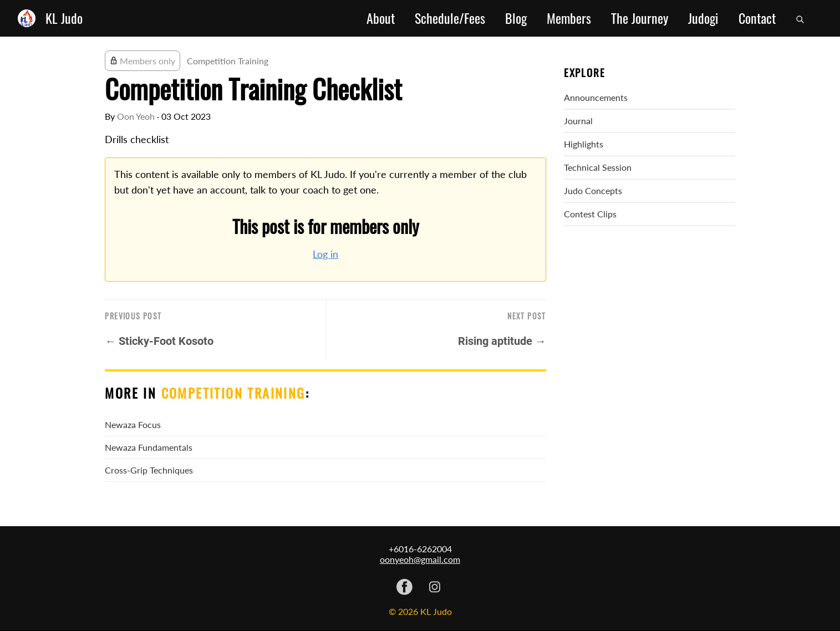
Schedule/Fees (450, 18)
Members (569, 18)
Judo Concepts (593, 190)
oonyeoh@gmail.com (420, 559)
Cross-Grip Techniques (149, 470)
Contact (757, 18)
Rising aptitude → (502, 341)
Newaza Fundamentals (149, 447)
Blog (516, 18)
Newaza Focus (133, 424)
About (381, 18)
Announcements (596, 97)
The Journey (640, 18)
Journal (578, 121)
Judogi (703, 18)
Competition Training (228, 61)
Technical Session (598, 167)
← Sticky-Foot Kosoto (159, 341)
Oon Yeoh (136, 116)
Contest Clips (590, 214)
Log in (325, 254)
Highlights (584, 144)
